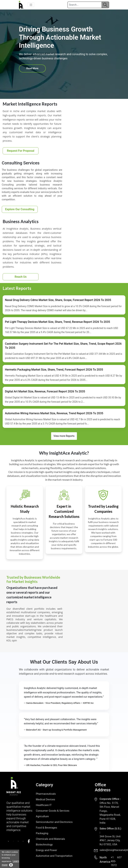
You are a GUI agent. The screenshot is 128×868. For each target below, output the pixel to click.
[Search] (85, 5)
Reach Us (21, 277)
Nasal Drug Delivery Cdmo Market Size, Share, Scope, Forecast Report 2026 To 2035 (58, 300)
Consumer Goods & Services (53, 811)
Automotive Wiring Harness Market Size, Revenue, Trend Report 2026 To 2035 (54, 413)
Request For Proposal (21, 151)
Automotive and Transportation (54, 856)
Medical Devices (46, 799)
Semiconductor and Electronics (54, 822)
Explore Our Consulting (20, 209)
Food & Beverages (46, 828)
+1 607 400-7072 (116, 861)
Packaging (42, 833)
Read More (32, 68)
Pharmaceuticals (46, 794)
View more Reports (64, 436)
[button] (31, 5)
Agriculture (42, 816)
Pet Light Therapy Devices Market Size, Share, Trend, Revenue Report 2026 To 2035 (57, 322)
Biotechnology (44, 845)
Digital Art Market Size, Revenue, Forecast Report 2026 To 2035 (45, 391)
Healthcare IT (44, 805)
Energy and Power (46, 850)
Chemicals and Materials (50, 839)
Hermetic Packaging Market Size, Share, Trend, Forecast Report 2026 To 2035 (54, 370)
